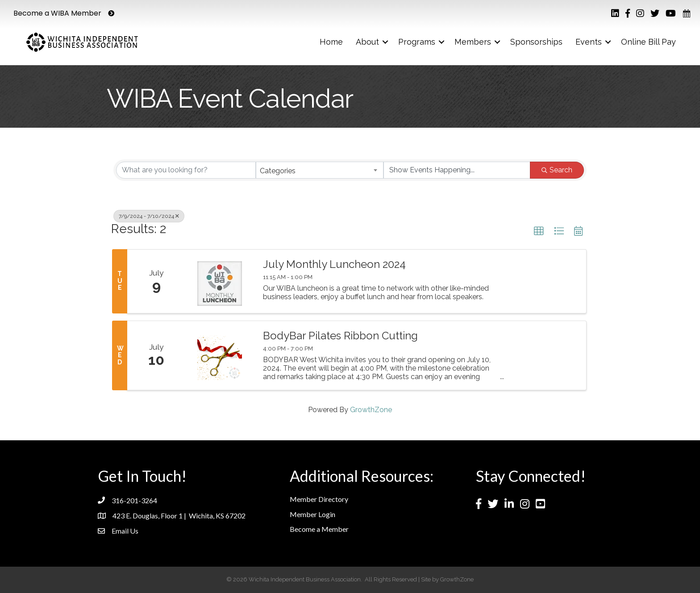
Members (473, 42)
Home (331, 42)
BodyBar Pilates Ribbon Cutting (340, 336)
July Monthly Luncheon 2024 (334, 264)
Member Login (312, 514)
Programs (417, 42)
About (367, 42)
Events (589, 42)
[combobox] (320, 170)
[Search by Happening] (457, 170)
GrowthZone (371, 410)
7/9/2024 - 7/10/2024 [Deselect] (149, 216)
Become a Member (319, 529)
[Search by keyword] (186, 170)
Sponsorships (536, 42)
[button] (539, 231)
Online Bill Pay (648, 42)
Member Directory (319, 499)
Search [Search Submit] (557, 170)
